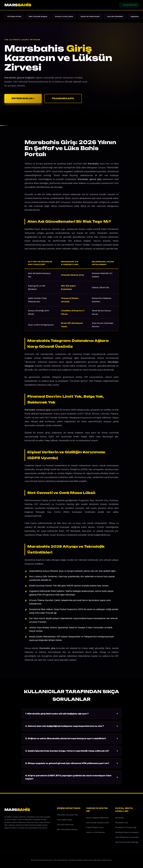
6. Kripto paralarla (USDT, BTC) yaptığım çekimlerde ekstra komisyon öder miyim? (72, 777)
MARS (18, 5)
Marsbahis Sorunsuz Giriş (67, 815)
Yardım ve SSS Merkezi (95, 832)
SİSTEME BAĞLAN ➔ (23, 98)
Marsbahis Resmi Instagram (127, 832)
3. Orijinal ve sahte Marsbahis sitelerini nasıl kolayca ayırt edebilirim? (72, 739)
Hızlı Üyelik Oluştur (65, 820)
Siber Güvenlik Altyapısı (38, 16)
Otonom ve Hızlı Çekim (64, 16)
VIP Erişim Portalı (14, 16)
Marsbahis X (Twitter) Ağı (126, 827)
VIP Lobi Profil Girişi (65, 825)
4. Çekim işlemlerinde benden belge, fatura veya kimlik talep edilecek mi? (72, 751)
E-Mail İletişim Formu (95, 827)
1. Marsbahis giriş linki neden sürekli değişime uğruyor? (72, 714)
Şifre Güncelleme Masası (67, 829)
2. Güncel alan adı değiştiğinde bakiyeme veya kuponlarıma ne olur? (72, 726)
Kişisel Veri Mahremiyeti (90, 16)
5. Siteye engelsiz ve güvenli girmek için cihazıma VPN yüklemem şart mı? (72, 763)
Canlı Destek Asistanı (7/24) (98, 823)
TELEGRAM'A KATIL (63, 98)
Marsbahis (120, 818)
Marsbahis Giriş (122, 823)
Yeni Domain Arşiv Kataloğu (127, 842)
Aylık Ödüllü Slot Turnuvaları (127, 837)
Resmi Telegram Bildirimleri (97, 818)
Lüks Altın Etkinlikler (115, 16)
